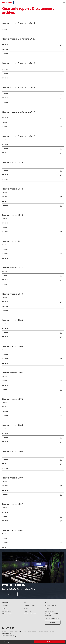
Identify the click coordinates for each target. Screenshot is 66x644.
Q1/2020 (5, 54)
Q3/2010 (5, 311)
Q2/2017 (5, 122)
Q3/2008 (5, 363)
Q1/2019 (5, 78)
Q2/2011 (5, 280)
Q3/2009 (5, 337)
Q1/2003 (5, 486)
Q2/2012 (5, 254)
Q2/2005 (5, 438)
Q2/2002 (5, 517)
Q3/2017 (5, 127)
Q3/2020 (5, 45)
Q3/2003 (5, 495)
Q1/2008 (5, 355)
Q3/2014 (5, 206)
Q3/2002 (5, 521)
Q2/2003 (5, 490)
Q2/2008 (5, 359)
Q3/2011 (5, 284)
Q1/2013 (5, 223)
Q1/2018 (5, 94)
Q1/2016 (5, 144)
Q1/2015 (5, 171)
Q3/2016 (5, 153)
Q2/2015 (5, 175)
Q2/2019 (5, 74)
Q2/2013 (5, 228)
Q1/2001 (5, 538)
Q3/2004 (5, 468)
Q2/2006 (5, 411)
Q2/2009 (5, 333)
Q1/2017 (5, 118)
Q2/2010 (5, 306)
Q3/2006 (5, 416)
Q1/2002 (5, 512)
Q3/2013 (5, 232)
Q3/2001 (5, 547)
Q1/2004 (5, 460)
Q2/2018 (5, 98)
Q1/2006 (5, 407)
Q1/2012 (5, 249)
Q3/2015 (5, 179)
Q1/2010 (5, 302)
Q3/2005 (5, 442)
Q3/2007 (5, 390)
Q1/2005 (5, 433)
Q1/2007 (5, 381)
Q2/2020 (5, 49)
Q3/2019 (5, 69)
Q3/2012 (5, 258)
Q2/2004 (5, 464)
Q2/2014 (5, 201)
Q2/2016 (5, 149)
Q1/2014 (5, 197)
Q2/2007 (5, 385)
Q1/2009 (5, 328)
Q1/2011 (5, 276)
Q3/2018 (5, 102)
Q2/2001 (5, 543)
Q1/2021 (5, 29)
